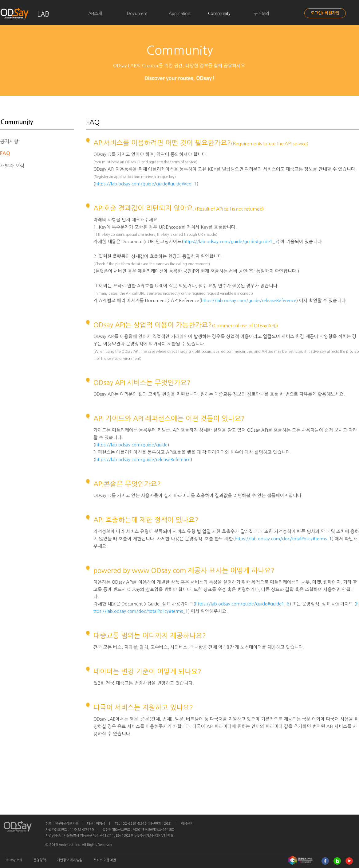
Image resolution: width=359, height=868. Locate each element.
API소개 (95, 14)
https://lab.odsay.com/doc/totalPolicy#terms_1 (283, 539)
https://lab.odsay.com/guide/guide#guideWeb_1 (146, 184)
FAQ (5, 153)
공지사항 (9, 141)
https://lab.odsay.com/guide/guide (131, 445)
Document (137, 14)
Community (219, 14)
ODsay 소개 (14, 860)
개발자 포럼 (12, 166)
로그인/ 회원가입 (325, 13)
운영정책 (40, 860)
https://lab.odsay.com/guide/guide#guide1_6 (242, 604)
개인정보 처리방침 (70, 860)
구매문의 (261, 14)
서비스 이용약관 (105, 860)
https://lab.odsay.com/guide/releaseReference (249, 301)
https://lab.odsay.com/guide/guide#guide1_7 (231, 242)
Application (179, 14)
